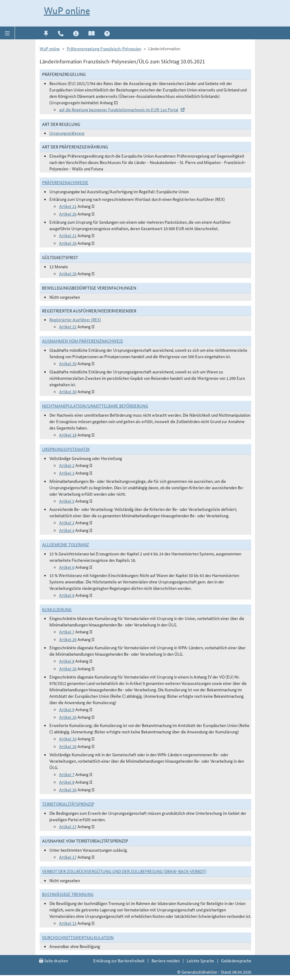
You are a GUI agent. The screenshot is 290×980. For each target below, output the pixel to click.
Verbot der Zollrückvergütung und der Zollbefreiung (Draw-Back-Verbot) (124, 871)
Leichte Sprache (200, 960)
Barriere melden (166, 960)
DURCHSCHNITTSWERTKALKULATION (78, 937)
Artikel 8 (67, 661)
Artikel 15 (68, 923)
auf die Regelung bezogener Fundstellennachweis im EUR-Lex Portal (119, 109)
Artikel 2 (67, 465)
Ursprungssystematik (66, 449)
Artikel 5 (67, 501)
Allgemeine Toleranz (66, 544)
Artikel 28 (68, 273)
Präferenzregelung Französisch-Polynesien (104, 48)
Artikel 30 (68, 363)
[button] (7, 33)
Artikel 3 (67, 473)
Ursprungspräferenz (67, 133)
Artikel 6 (67, 567)
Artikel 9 (67, 709)
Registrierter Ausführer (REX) (75, 319)
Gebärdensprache (236, 960)
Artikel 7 (67, 632)
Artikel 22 (68, 326)
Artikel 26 (68, 214)
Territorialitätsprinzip (68, 804)
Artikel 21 (68, 206)
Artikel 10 (68, 739)
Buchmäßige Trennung (68, 894)
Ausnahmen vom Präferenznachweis (82, 341)
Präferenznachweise (65, 182)
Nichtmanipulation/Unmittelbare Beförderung (95, 406)
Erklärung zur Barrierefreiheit (119, 960)
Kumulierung (57, 609)
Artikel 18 (68, 435)
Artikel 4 (67, 530)
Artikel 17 (68, 826)
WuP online (67, 11)
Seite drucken (54, 960)
